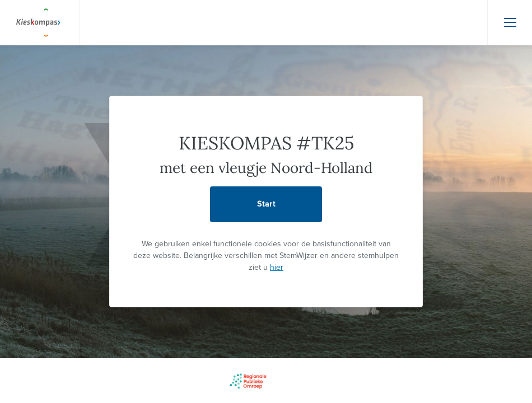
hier (277, 267)
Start (266, 204)
